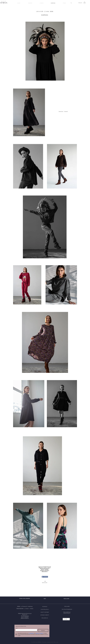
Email (17, 628)
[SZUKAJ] (73, 3)
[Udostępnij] (45, 577)
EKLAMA (44, 618)
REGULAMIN (67, 606)
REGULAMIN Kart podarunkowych (67, 613)
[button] (85, 3)
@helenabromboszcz (45, 569)
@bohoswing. (45, 572)
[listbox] (66, 619)
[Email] (26, 630)
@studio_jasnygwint (45, 571)
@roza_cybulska (45, 570)
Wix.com (56, 642)
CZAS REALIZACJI (45, 609)
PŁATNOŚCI (45, 607)
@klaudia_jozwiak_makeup (45, 568)
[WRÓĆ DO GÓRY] (45, 583)
